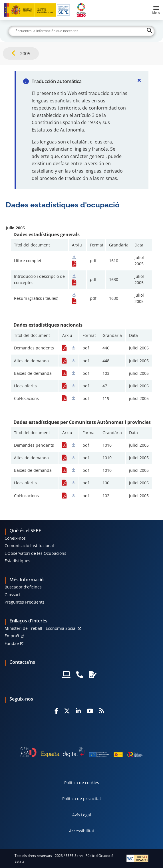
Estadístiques (17, 561)
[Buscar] (82, 31)
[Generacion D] (81, 752)
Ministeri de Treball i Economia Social (41, 628)
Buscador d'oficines (23, 587)
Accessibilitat (82, 831)
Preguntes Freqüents (25, 602)
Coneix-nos (15, 538)
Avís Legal (82, 815)
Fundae (12, 643)
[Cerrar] (139, 80)
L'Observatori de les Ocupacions (35, 553)
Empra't (12, 636)
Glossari (12, 595)
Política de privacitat (82, 799)
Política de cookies (82, 783)
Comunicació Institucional (29, 546)
